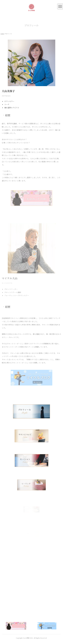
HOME (2, 34)
